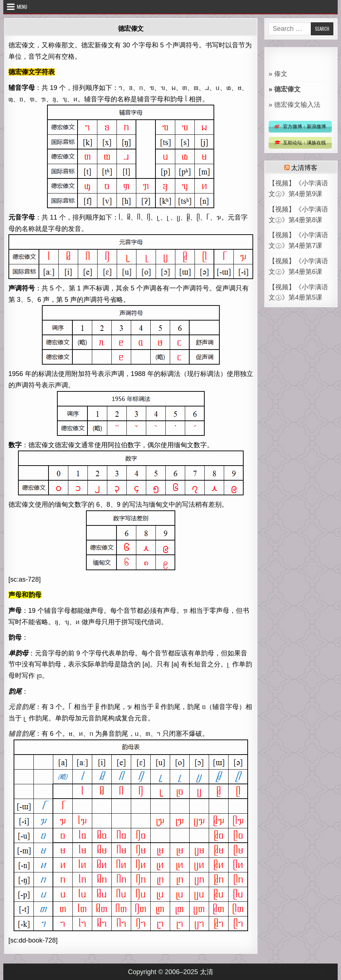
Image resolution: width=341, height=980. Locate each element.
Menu (22, 7)
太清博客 (304, 167)
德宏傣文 (131, 28)
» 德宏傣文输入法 (295, 105)
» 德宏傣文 (285, 89)
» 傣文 (278, 74)
